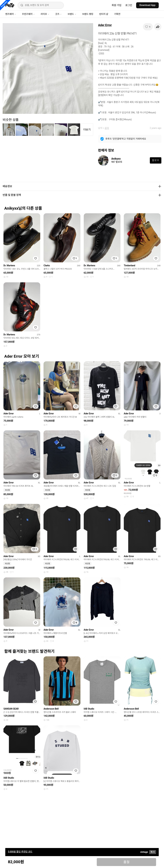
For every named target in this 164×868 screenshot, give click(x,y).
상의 (107, 128)
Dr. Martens (9, 265)
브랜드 (72, 14)
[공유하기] (158, 27)
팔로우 (156, 160)
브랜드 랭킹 (88, 14)
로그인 (129, 5)
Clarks (47, 265)
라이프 (45, 14)
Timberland (129, 265)
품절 (127, 862)
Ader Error (105, 25)
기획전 (117, 14)
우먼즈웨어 (28, 14)
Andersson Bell (51, 709)
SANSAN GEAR (11, 709)
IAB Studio (89, 709)
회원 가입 (117, 5)
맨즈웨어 (11, 14)
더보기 (87, 130)
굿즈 (58, 14)
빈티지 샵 (104, 14)
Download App (147, 5)
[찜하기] (148, 27)
